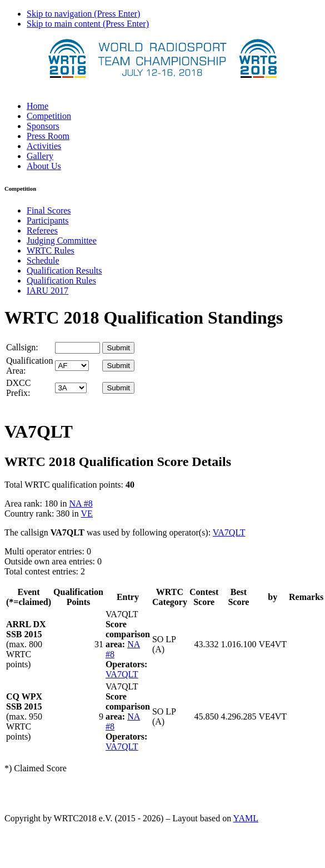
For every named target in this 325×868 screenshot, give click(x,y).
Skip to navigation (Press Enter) (83, 14)
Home (37, 106)
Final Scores (49, 210)
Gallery (40, 156)
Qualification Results (64, 271)
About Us (44, 166)
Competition (49, 116)
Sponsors (43, 126)
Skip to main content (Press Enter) (88, 24)
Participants (48, 220)
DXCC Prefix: (18, 388)
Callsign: (22, 347)
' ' (72, 366)
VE (86, 514)
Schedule (43, 261)
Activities (44, 146)
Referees (42, 230)
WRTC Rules (51, 251)
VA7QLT (229, 532)
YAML (246, 818)
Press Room (48, 136)
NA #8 (81, 504)
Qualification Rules (61, 281)
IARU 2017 (47, 291)
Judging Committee (62, 240)
